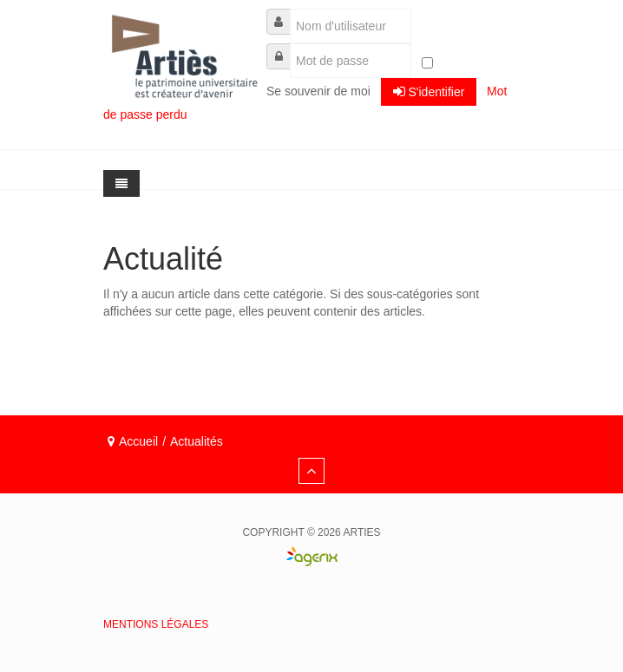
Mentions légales (156, 624)
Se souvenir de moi (318, 91)
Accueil (138, 441)
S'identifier (429, 91)
